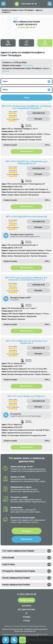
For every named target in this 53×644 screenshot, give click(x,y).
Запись (45, 44)
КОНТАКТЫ (27, 606)
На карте (38, 119)
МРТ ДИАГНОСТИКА (26, 610)
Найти (26, 98)
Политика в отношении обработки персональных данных (25, 626)
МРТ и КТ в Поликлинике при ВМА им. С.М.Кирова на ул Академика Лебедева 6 (26, 107)
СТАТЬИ (26, 621)
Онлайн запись (26, 151)
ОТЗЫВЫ (26, 617)
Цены (27, 45)
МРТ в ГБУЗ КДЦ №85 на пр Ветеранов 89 (26, 217)
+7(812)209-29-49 (26, 4)
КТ (26, 613)
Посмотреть (28, 65)
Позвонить (26, 531)
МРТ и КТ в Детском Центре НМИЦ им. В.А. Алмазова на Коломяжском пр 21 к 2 (26, 279)
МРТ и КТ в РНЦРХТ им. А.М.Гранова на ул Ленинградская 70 (26, 162)
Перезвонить (26, 539)
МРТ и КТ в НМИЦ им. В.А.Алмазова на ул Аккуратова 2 (27, 342)
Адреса (8, 44)
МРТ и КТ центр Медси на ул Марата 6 (27, 396)
